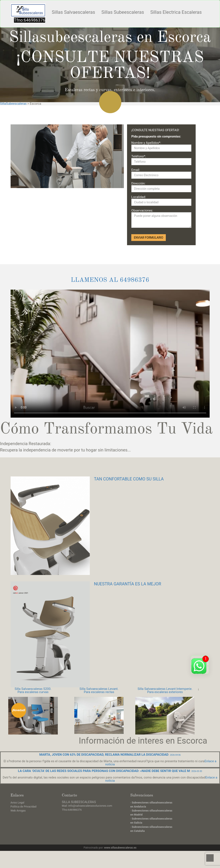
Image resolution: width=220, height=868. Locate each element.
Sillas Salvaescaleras (74, 12)
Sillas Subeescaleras (123, 12)
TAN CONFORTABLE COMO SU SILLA (129, 479)
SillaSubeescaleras (13, 104)
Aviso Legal (17, 803)
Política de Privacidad (24, 807)
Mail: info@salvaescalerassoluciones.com (87, 806)
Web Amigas (18, 811)
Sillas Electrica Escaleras (176, 12)
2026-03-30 (197, 771)
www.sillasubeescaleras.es (120, 848)
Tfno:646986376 (30, 20)
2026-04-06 (175, 755)
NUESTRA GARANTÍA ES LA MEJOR (128, 584)
